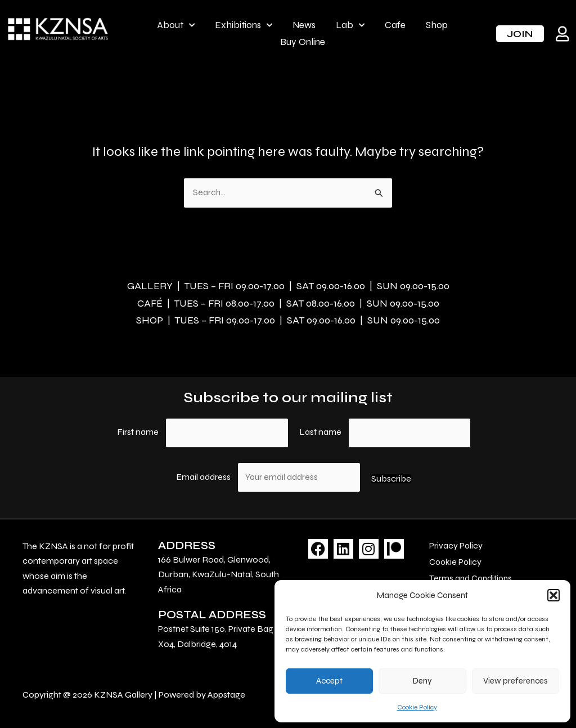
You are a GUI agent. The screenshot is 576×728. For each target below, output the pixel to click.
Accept (329, 681)
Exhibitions (244, 25)
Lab (350, 25)
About (176, 25)
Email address (204, 475)
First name (138, 429)
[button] (553, 595)
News (304, 25)
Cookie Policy (417, 707)
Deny (422, 681)
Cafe (395, 25)
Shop (437, 25)
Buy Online (303, 42)
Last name (320, 429)
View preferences (516, 681)
